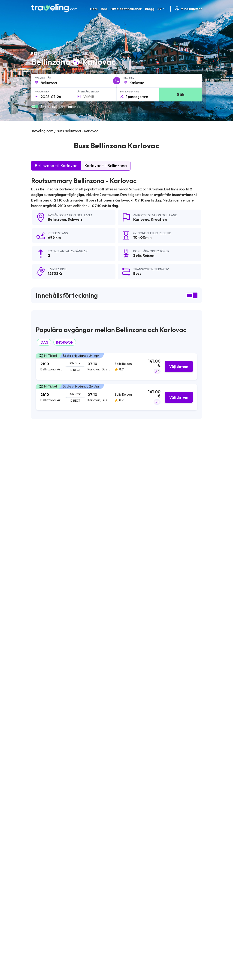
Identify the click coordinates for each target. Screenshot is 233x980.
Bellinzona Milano (46, 743)
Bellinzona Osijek (103, 759)
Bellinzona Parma (103, 822)
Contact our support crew (61, 921)
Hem (94, 9)
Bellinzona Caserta (104, 861)
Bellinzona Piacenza (48, 814)
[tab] (117, 367)
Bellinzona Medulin (104, 846)
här (70, 581)
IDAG (44, 342)
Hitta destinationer (126, 9)
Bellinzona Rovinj (103, 830)
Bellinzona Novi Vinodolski (110, 838)
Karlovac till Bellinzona (106, 166)
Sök (181, 94)
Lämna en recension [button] (176, 678)
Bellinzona (57, 219)
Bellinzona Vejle (45, 751)
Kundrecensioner (180, 907)
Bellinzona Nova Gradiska (110, 743)
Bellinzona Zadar (102, 767)
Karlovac (141, 219)
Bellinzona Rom (45, 822)
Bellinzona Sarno (46, 853)
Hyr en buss (176, 922)
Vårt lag (99, 912)
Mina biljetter (188, 9)
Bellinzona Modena (104, 783)
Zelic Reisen (44, 509)
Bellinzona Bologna (48, 767)
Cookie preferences (145, 912)
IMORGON (65, 342)
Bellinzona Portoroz (48, 775)
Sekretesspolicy (142, 907)
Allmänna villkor (142, 902)
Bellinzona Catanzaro (106, 775)
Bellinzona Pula (101, 791)
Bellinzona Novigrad (105, 853)
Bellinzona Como (46, 783)
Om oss (99, 907)
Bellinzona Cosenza (105, 806)
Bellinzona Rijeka (46, 791)
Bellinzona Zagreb (103, 751)
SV (162, 9)
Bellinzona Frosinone (49, 838)
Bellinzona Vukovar (104, 798)
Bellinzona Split (44, 830)
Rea (104, 9)
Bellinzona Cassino (104, 814)
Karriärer (174, 902)
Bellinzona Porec (46, 861)
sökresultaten (96, 454)
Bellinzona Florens (47, 806)
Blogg (150, 9)
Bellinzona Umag (46, 846)
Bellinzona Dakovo (47, 869)
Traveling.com (77, 957)
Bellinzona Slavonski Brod (53, 759)
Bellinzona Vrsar (45, 798)
